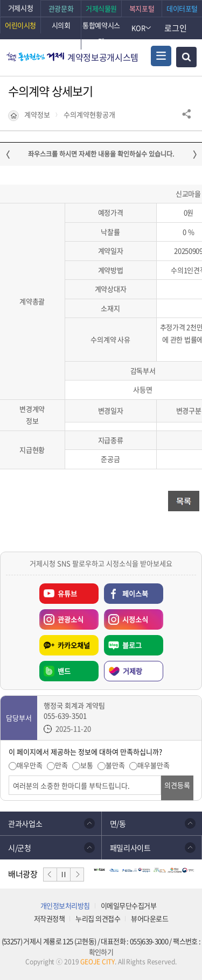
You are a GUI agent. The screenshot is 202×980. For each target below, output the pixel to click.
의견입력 (9, 776)
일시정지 (64, 875)
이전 (50, 875)
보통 (87, 765)
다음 (77, 875)
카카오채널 (74, 645)
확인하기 (101, 952)
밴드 (64, 671)
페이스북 (135, 593)
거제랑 (133, 671)
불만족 (115, 765)
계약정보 (37, 115)
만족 (61, 765)
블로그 (132, 645)
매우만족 (30, 765)
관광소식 (61, 617)
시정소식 (126, 617)
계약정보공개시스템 (103, 57)
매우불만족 (154, 765)
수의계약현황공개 (89, 115)
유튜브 (67, 593)
